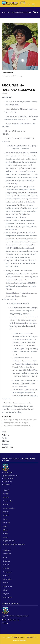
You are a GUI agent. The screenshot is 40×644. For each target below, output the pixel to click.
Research (6, 523)
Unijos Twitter (6, 485)
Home (4, 12)
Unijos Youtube (7, 482)
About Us (6, 490)
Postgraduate (8, 597)
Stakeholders (8, 586)
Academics (7, 550)
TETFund (6, 568)
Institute (6, 515)
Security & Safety (9, 508)
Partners (6, 497)
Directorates (7, 579)
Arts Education (7, 447)
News (5, 526)
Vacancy (6, 505)
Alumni (5, 534)
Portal (5, 557)
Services (6, 494)
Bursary (6, 537)
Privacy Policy (8, 501)
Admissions (7, 554)
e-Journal (6, 565)
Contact (6, 512)
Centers (6, 583)
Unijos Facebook (7, 479)
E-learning (7, 561)
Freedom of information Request (14, 544)
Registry (6, 594)
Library (5, 530)
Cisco (5, 590)
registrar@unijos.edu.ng (10, 476)
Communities (8, 572)
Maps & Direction (9, 541)
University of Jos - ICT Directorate (22, 637)
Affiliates (6, 576)
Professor (5, 435)
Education (5, 441)
